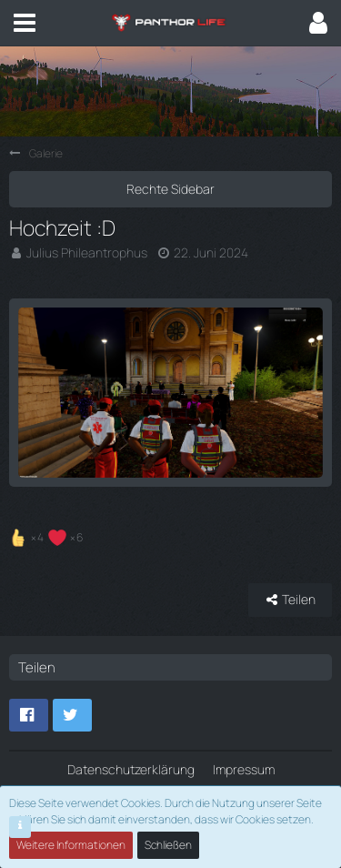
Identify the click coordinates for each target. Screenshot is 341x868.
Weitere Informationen (71, 845)
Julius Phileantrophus (87, 252)
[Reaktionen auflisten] (48, 535)
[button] (25, 23)
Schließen (168, 845)
